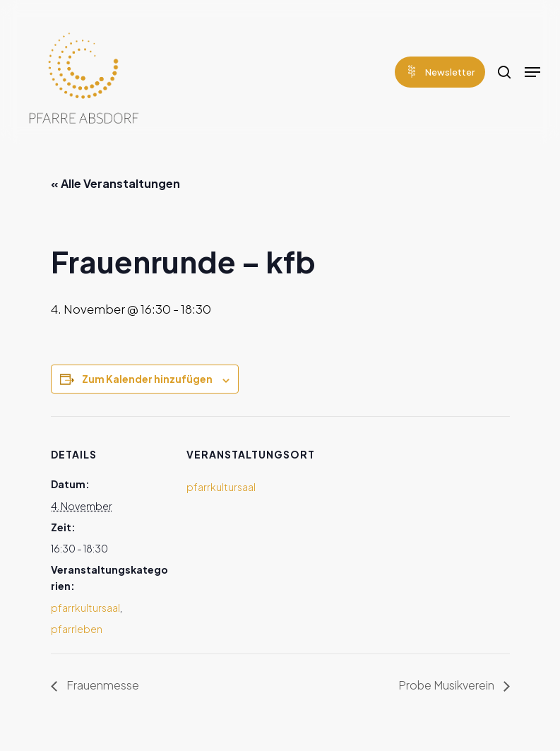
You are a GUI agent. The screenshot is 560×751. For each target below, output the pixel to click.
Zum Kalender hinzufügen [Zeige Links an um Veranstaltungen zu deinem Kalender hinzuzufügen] (147, 379)
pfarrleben (77, 629)
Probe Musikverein (447, 685)
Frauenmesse (102, 685)
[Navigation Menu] (532, 72)
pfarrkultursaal (85, 608)
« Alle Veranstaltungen (115, 183)
